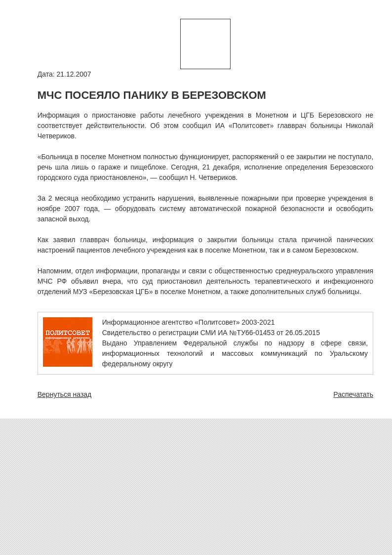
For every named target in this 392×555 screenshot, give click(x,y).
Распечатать (353, 394)
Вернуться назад (65, 394)
